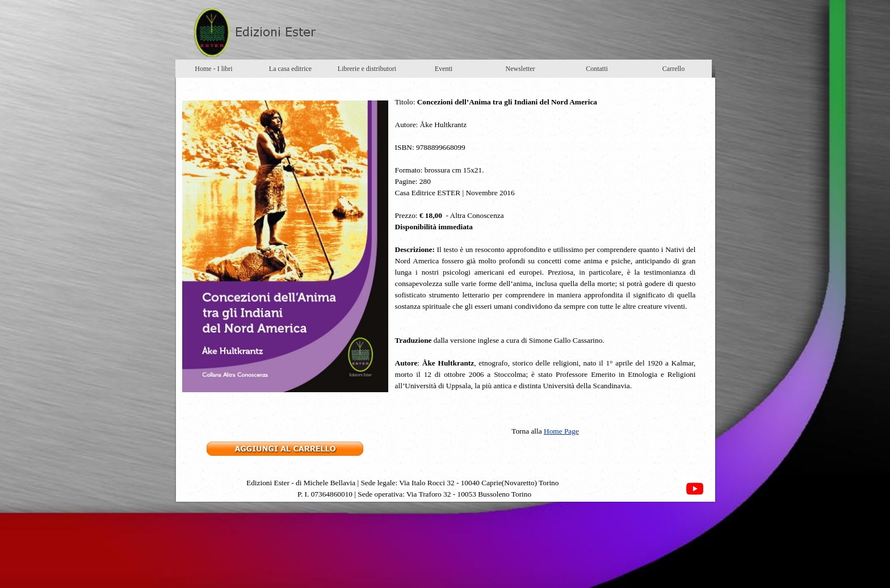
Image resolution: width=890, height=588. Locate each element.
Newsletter (520, 69)
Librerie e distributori (367, 69)
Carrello (673, 69)
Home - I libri (213, 69)
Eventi (444, 69)
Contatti (597, 69)
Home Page (561, 431)
